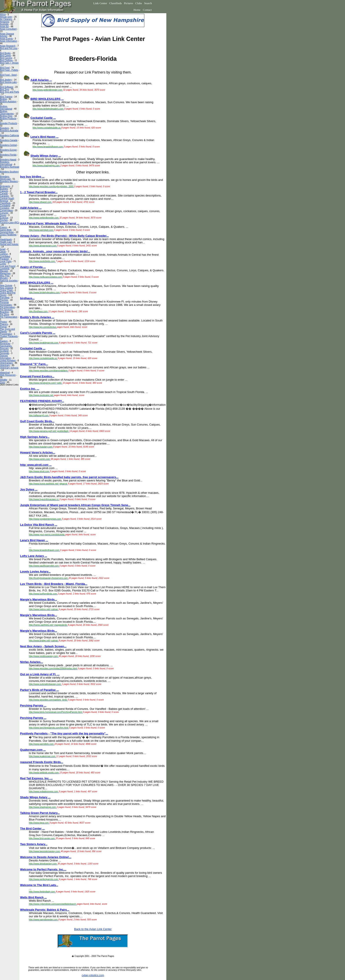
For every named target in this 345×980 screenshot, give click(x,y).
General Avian (7, 232)
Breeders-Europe (8, 150)
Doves (3, 215)
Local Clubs (6, 261)
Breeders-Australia (9, 131)
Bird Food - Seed (8, 75)
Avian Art (4, 27)
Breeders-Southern (9, 172)
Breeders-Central (8, 145)
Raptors (4, 341)
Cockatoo (5, 208)
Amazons (5, 22)
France (3, 227)
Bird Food (5, 68)
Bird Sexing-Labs (8, 82)
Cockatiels (5, 206)
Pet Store (5, 315)
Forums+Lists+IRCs (10, 223)
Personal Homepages (6, 304)
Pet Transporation (9, 317)
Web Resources (8, 375)
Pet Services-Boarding (6, 311)
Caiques (4, 191)
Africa (3, 14)
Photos (3, 322)
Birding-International (6, 108)
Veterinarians (6, 363)
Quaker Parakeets (9, 336)
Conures (4, 213)
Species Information (6, 357)
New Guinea (6, 285)
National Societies (9, 281)
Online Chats (6, 290)
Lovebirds (5, 269)
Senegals (5, 353)
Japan (3, 252)
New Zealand (6, 288)
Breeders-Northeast (10, 167)
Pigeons (4, 324)
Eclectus (4, 218)
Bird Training (6, 97)
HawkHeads (6, 239)
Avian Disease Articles (7, 35)
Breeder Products (9, 123)
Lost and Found (8, 266)
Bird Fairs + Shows (9, 63)
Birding (3, 99)
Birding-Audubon (8, 102)
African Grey (6, 17)
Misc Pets (5, 276)
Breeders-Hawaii (8, 160)
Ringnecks (5, 344)
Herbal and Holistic (9, 244)
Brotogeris (5, 186)
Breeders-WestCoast (5, 178)
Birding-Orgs (6, 116)
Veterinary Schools (9, 368)
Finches (4, 220)
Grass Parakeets (8, 235)
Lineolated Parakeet (5, 258)
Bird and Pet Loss (9, 48)
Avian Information (9, 41)
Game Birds (6, 230)
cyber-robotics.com (93, 975)
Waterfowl (5, 373)
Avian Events (6, 39)
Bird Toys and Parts (10, 92)
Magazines (5, 273)
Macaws (4, 271)
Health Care (6, 242)
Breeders (5, 128)
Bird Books (5, 53)
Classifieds (115, 3)
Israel (3, 249)
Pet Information (7, 307)
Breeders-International (6, 163)
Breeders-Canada (9, 140)
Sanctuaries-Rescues (6, 347)
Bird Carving (6, 58)
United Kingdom (8, 361)
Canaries (4, 196)
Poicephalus (6, 334)
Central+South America (7, 200)
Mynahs (4, 278)
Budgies (4, 189)
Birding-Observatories (7, 112)
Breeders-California (9, 135)
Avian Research (8, 46)
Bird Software (7, 87)
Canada (4, 194)
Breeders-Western (9, 181)
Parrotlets (5, 298)
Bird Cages (5, 56)
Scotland (4, 351)
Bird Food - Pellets (9, 70)
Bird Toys (5, 89)
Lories (3, 264)
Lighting (4, 254)
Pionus (3, 327)
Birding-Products (8, 118)
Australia (4, 24)
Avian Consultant (8, 29)
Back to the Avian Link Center (93, 929)
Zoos (2, 382)
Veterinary (5, 365)
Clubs (139, 3)
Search (148, 3)
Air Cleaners (6, 19)
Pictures (128, 3)
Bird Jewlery (6, 80)
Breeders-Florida (8, 155)
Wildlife (4, 380)
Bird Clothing (6, 60)
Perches (4, 300)
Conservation (6, 210)
